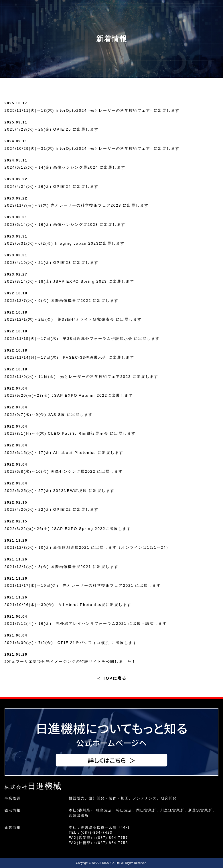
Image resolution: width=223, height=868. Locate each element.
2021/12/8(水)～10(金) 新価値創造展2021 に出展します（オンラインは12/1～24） (88, 547)
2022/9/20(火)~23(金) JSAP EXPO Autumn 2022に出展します (69, 395)
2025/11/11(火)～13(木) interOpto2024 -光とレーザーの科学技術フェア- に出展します (92, 110)
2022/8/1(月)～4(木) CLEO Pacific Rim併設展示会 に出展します (70, 433)
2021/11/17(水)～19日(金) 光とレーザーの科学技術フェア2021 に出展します (83, 585)
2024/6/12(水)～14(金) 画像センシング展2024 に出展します (65, 167)
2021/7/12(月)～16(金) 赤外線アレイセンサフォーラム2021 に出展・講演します (86, 623)
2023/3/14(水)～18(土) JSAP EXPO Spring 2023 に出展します (70, 281)
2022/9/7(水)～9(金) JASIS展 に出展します (49, 415)
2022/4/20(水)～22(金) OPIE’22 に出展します (52, 509)
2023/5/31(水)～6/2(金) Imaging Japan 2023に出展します (65, 243)
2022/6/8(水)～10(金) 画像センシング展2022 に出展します (64, 471)
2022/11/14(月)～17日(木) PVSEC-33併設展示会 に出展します (69, 357)
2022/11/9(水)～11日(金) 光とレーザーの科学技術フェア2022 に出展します (81, 377)
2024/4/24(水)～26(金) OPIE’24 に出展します (52, 186)
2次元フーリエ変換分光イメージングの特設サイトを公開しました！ (70, 662)
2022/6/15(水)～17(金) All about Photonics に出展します (64, 453)
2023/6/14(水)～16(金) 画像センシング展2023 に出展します (65, 225)
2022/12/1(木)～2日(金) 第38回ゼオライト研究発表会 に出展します (73, 319)
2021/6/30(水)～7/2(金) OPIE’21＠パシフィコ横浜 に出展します (71, 643)
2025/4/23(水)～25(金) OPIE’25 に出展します (52, 129)
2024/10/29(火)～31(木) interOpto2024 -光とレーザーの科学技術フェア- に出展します (92, 148)
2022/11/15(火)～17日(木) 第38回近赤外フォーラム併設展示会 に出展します (82, 339)
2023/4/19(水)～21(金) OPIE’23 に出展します (52, 263)
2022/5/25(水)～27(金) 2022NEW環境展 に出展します (60, 491)
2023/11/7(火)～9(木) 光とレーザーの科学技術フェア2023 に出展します (77, 205)
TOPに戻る (111, 678)
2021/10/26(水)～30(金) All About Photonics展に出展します (68, 605)
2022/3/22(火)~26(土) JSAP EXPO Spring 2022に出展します (68, 529)
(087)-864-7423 (97, 833)
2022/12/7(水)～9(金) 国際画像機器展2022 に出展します (62, 301)
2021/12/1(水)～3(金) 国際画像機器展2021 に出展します (62, 567)
